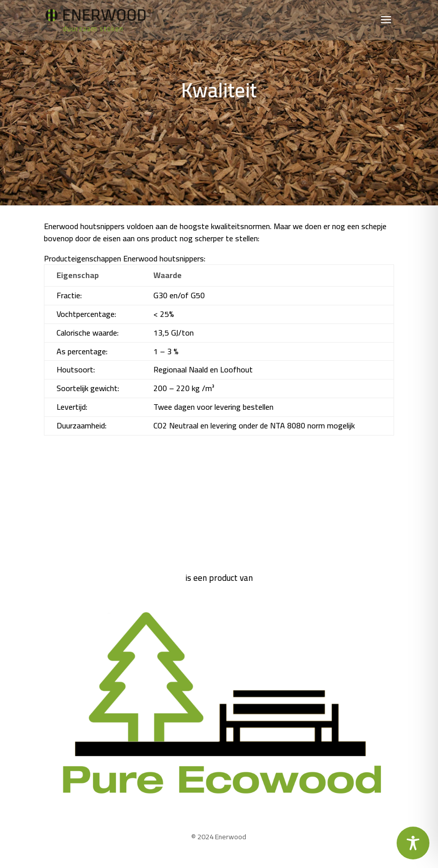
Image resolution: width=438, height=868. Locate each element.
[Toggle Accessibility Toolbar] (413, 843)
